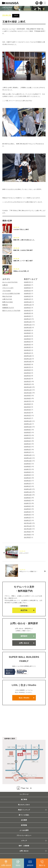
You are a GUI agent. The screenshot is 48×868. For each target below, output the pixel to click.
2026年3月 (27, 293)
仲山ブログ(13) (7, 296)
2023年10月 (28, 327)
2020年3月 (27, 447)
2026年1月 (27, 299)
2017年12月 (28, 523)
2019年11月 (28, 458)
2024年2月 (27, 316)
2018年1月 (27, 520)
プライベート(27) (8, 288)
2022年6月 (27, 370)
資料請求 (24, 636)
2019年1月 (27, 486)
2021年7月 (27, 401)
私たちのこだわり (24, 805)
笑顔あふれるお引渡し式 (21, 271)
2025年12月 (28, 302)
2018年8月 (27, 500)
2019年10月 (28, 461)
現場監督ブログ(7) (8, 308)
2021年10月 (28, 393)
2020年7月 (27, 435)
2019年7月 (27, 469)
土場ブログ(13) (7, 299)
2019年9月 (27, 464)
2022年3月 (27, 379)
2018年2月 (27, 518)
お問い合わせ (24, 643)
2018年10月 (28, 495)
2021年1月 (27, 418)
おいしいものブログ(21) (10, 282)
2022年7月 (27, 367)
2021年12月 (28, 387)
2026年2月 (27, 296)
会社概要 (24, 820)
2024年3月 (27, 313)
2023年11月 (28, 325)
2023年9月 (27, 330)
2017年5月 (27, 537)
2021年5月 (27, 407)
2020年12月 (28, 421)
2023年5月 (27, 342)
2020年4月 (27, 444)
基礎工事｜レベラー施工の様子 (23, 261)
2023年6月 (27, 339)
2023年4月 (27, 345)
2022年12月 (28, 356)
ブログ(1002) (7, 291)
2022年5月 (27, 373)
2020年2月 (27, 449)
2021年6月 (27, 404)
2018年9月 (27, 498)
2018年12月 (28, 489)
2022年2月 (27, 381)
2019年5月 (27, 475)
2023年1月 (27, 353)
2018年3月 (27, 515)
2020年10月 (28, 427)
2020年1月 (27, 452)
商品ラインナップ (24, 810)
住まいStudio (24, 698)
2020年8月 (27, 432)
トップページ (24, 794)
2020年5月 (27, 441)
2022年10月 (28, 361)
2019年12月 (28, 455)
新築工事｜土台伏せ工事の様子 (23, 250)
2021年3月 (27, 413)
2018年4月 (27, 512)
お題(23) (5, 285)
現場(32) (5, 305)
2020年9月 (27, 430)
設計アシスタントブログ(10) (11, 311)
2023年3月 (27, 347)
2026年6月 (27, 285)
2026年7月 (27, 282)
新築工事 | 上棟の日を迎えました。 (25, 240)
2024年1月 (27, 319)
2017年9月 (27, 532)
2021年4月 (27, 410)
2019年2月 (27, 483)
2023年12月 (28, 322)
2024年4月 (27, 311)
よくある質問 (24, 830)
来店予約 (24, 610)
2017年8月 (27, 535)
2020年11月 (28, 424)
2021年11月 (28, 390)
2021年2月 (27, 415)
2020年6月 (27, 438)
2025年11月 (28, 305)
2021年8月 (27, 398)
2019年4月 (27, 478)
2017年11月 (28, 526)
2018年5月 (27, 509)
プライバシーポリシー (24, 835)
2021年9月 (27, 396)
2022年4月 (27, 376)
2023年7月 (27, 336)
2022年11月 (28, 359)
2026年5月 (27, 288)
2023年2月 (27, 350)
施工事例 (24, 799)
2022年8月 (27, 364)
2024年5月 (27, 308)
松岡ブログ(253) (8, 302)
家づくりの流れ (24, 815)
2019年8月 (27, 466)
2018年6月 (27, 506)
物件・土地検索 (24, 846)
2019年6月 (27, 472)
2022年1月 (27, 384)
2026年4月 (27, 291)
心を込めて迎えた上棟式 (21, 229)
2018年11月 (28, 492)
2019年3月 (27, 481)
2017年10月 (28, 529)
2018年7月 (27, 503)
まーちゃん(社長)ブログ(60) (11, 293)
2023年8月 (27, 333)
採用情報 (24, 825)
